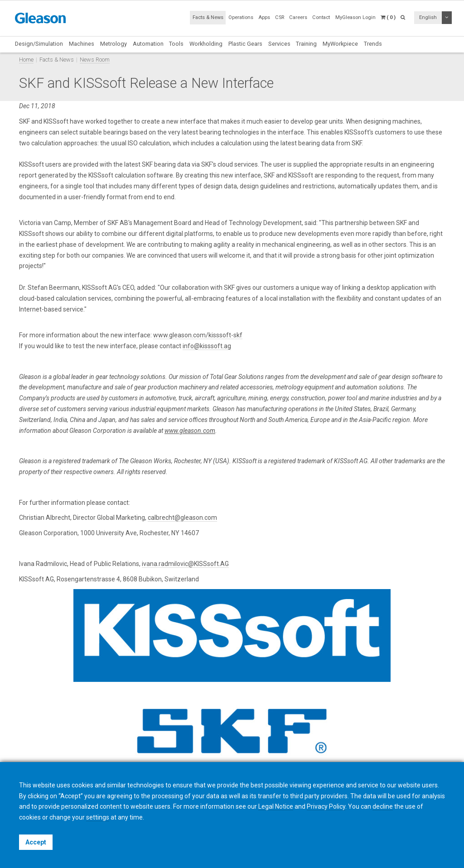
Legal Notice (276, 806)
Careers (298, 17)
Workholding (206, 44)
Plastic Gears (245, 44)
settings (98, 817)
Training (306, 44)
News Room (95, 60)
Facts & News (208, 17)
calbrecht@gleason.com (182, 518)
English (428, 17)
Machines (82, 44)
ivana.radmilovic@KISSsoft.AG (185, 564)
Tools (176, 44)
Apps (264, 17)
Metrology (114, 44)
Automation (148, 44)
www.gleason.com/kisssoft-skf (198, 335)
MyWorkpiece (340, 44)
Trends (373, 44)
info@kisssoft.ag (207, 346)
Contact (321, 17)
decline (383, 806)
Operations (241, 17)
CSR (280, 17)
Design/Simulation (39, 44)
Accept (36, 842)
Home (26, 60)
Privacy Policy (326, 806)
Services (279, 44)
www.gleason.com (190, 431)
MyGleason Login (355, 17)
